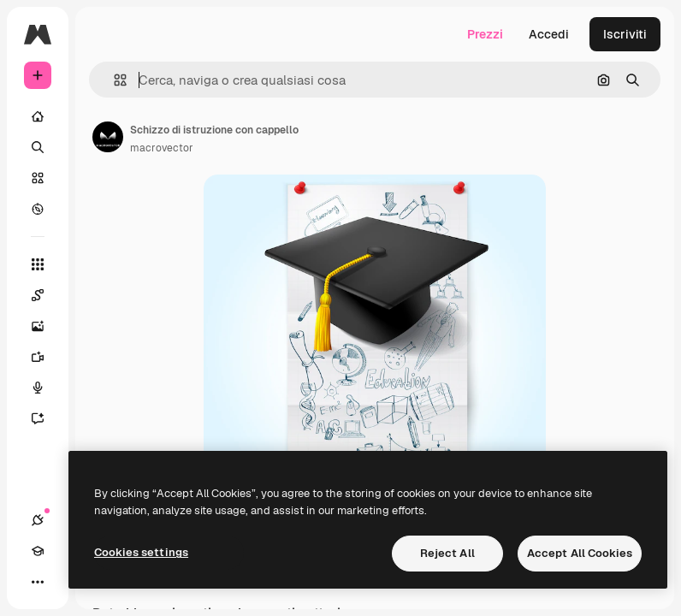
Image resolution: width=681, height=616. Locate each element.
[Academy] (38, 551)
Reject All (447, 553)
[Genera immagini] (46, 326)
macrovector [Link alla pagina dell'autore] (162, 148)
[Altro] (38, 582)
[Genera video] (46, 357)
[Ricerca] (38, 147)
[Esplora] (38, 209)
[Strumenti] (38, 264)
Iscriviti (625, 34)
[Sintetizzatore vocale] (46, 388)
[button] (113, 80)
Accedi (549, 34)
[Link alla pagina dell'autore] (108, 137)
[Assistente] (46, 418)
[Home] (38, 116)
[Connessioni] (38, 520)
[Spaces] (46, 295)
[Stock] (38, 178)
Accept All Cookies (580, 553)
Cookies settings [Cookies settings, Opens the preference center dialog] (141, 552)
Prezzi (485, 34)
